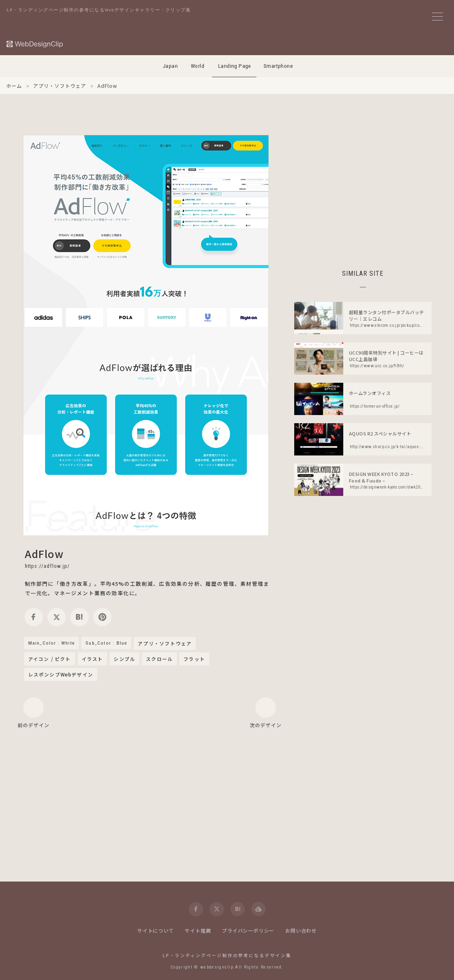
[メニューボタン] (437, 17)
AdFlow (44, 554)
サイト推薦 (198, 930)
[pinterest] (102, 617)
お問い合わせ (301, 930)
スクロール (159, 659)
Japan (170, 66)
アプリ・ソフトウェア (165, 644)
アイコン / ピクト (50, 659)
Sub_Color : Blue (106, 643)
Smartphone (278, 66)
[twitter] (57, 617)
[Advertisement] (363, 192)
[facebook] (34, 617)
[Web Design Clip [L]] (35, 44)
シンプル (124, 659)
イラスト (93, 659)
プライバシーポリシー (248, 930)
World (198, 66)
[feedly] (258, 909)
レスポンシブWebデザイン (61, 674)
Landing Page (235, 66)
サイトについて (156, 930)
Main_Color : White (52, 643)
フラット (194, 659)
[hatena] (79, 617)
